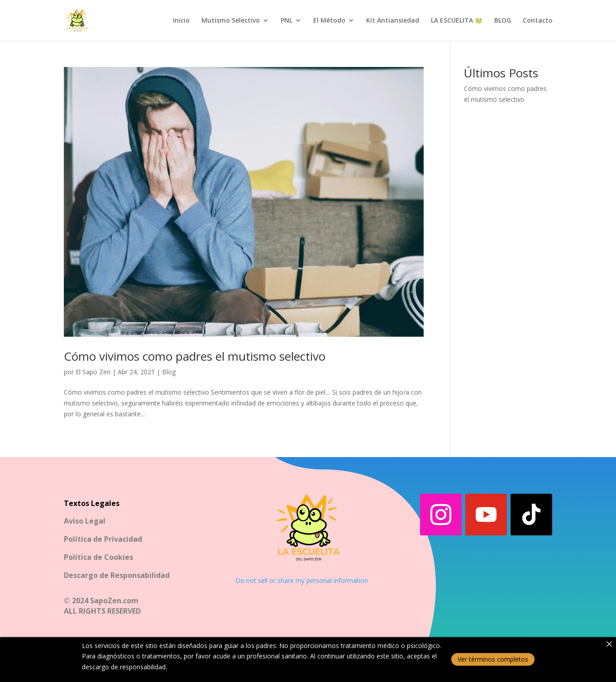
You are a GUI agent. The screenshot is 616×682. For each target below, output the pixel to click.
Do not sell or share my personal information (302, 580)
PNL (287, 21)
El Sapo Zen (93, 372)
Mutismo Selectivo (231, 21)
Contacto (538, 21)
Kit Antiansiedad (393, 21)
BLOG (503, 21)
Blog (169, 372)
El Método (329, 21)
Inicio (181, 21)
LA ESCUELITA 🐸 (457, 21)
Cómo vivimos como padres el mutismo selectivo (195, 356)
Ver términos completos (493, 659)
